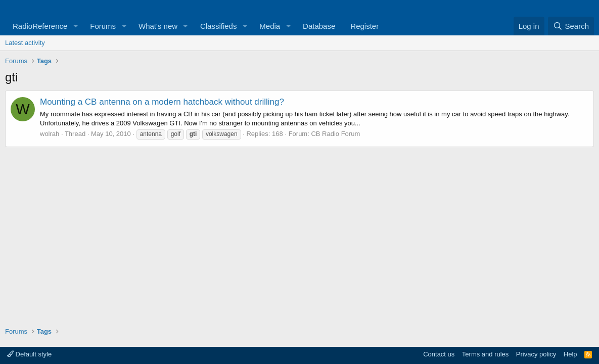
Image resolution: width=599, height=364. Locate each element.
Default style (29, 354)
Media (270, 26)
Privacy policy (536, 354)
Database (319, 26)
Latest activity (25, 43)
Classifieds (219, 26)
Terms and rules (485, 354)
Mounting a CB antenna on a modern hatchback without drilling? (162, 102)
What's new (158, 26)
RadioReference (40, 26)
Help (570, 354)
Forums (103, 26)
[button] (75, 26)
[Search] (571, 26)
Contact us (439, 354)
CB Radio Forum (335, 134)
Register (364, 26)
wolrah (50, 134)
